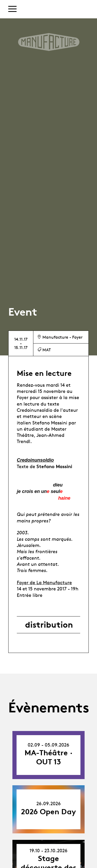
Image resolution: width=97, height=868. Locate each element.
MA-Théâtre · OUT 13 (49, 757)
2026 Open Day (48, 812)
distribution (49, 625)
